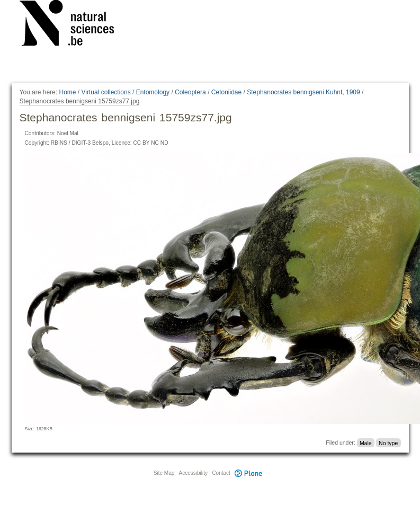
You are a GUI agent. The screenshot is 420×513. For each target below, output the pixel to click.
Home (67, 92)
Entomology (153, 92)
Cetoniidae (226, 92)
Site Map (164, 473)
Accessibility (193, 473)
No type (388, 443)
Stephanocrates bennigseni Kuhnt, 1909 (303, 92)
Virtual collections (106, 92)
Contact (221, 473)
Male (366, 443)
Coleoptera (190, 92)
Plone (249, 473)
